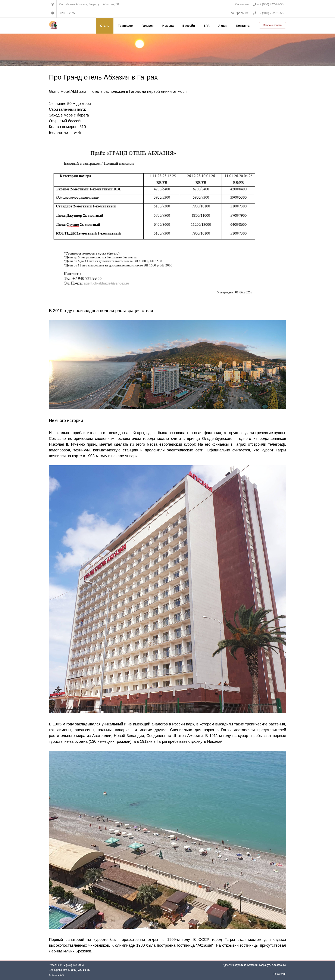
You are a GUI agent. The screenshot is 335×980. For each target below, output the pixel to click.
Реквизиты (280, 974)
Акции (223, 26)
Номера (168, 26)
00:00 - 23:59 (68, 13)
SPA (207, 26)
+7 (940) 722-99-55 (79, 970)
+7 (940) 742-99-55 (73, 965)
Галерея (148, 26)
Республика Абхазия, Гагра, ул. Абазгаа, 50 (89, 4)
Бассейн (189, 26)
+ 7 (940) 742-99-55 (268, 4)
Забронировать (273, 25)
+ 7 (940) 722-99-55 (268, 13)
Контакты (243, 26)
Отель (105, 26)
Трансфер (125, 26)
